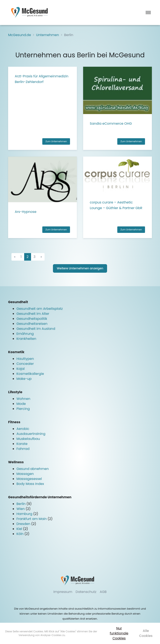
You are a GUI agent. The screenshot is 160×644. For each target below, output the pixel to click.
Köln (20, 534)
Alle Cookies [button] (146, 633)
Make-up (24, 379)
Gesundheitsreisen (32, 324)
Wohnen (23, 399)
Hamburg (25, 514)
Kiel (20, 529)
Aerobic (23, 429)
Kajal (21, 369)
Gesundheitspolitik (32, 319)
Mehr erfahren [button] (75, 635)
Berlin (21, 504)
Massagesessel (29, 479)
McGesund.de (20, 35)
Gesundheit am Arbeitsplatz (40, 309)
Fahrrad (23, 449)
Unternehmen (47, 35)
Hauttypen (25, 359)
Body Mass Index (30, 484)
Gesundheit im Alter (33, 314)
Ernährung (25, 334)
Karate (22, 444)
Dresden (24, 524)
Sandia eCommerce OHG (111, 124)
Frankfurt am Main (32, 519)
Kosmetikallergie (30, 374)
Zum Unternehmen (56, 141)
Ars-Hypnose (26, 212)
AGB (103, 592)
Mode (21, 404)
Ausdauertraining (31, 434)
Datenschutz (86, 592)
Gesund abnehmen (33, 469)
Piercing (23, 409)
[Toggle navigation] (148, 13)
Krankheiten (26, 339)
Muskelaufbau (28, 439)
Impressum (63, 592)
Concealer (25, 364)
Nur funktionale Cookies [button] (119, 633)
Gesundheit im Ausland (36, 329)
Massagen (25, 474)
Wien (21, 509)
